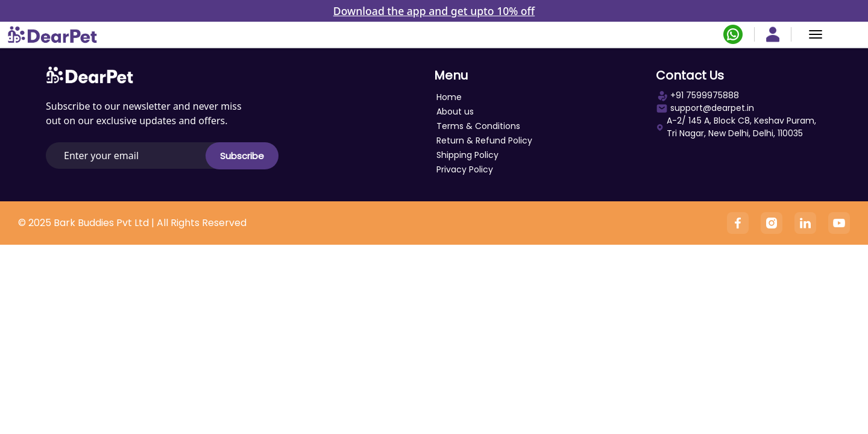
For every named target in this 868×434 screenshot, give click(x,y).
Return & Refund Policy (484, 140)
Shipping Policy (467, 155)
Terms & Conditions (478, 126)
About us (455, 112)
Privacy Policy (465, 169)
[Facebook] (738, 223)
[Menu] (816, 34)
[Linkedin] (805, 223)
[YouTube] (839, 223)
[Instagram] (772, 223)
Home (449, 97)
